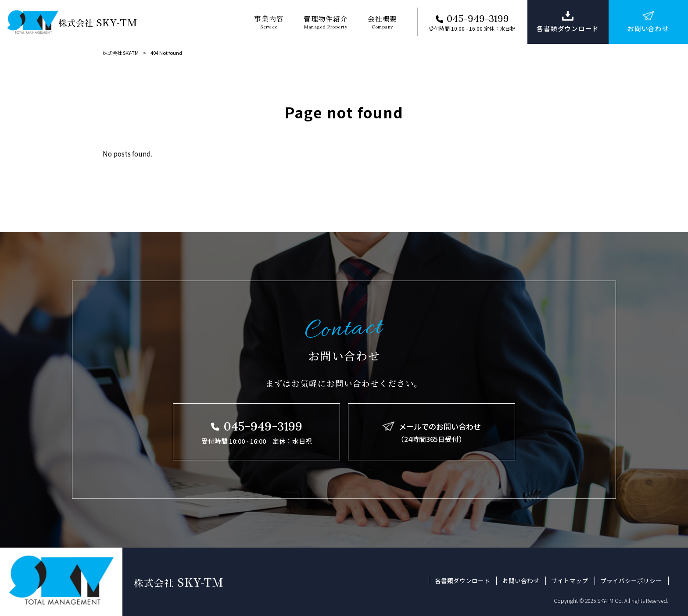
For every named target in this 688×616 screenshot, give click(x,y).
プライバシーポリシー (631, 581)
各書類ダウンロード (462, 581)
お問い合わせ (521, 581)
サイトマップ (570, 581)
